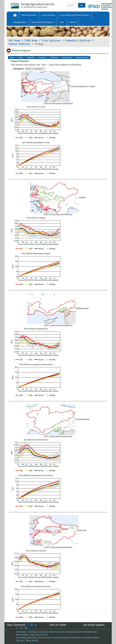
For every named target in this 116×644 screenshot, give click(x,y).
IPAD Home (31, 41)
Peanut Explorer (20, 44)
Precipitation (31, 57)
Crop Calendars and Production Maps (75, 15)
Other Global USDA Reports (43, 22)
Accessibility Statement (26, 638)
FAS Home (15, 41)
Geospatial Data (20, 22)
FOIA (44, 635)
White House (32, 640)
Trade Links (35, 635)
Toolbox (12, 57)
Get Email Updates (94, 625)
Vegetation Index (67, 57)
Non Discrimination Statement (66, 638)
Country (21, 57)
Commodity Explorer (78, 41)
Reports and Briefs (29, 15)
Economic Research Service (52, 632)
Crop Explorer (51, 41)
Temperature (42, 57)
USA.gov (20, 640)
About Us (73, 22)
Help (62, 22)
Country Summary (48, 15)
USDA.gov (33, 632)
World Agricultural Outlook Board (81, 632)
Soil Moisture (54, 57)
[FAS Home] (25, 5)
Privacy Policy (44, 638)
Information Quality (90, 638)
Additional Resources (82, 57)
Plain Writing (22, 635)
